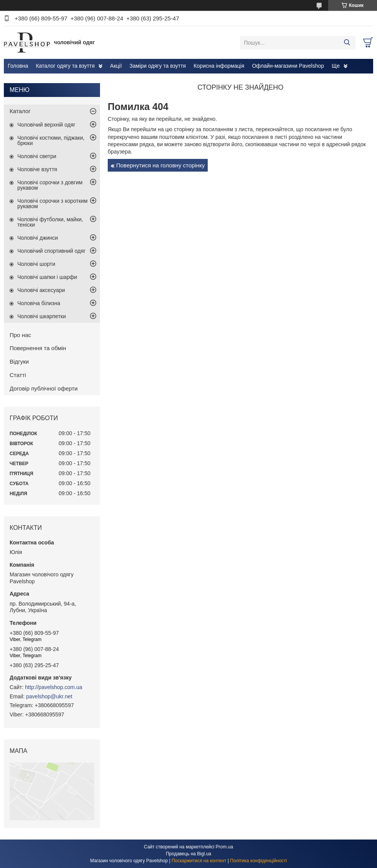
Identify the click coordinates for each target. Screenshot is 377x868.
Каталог (20, 111)
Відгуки (19, 361)
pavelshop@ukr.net (49, 696)
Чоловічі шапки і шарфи (47, 277)
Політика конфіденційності (259, 861)
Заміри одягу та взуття (158, 66)
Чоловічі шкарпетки (42, 316)
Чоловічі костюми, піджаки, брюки (51, 140)
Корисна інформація (219, 66)
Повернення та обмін (38, 348)
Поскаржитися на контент (199, 861)
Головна (18, 66)
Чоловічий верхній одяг (46, 125)
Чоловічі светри (37, 156)
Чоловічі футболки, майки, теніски (50, 222)
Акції (116, 66)
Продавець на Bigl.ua (188, 854)
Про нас (20, 335)
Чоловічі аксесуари (41, 290)
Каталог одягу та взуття (65, 66)
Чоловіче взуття (37, 169)
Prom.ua (224, 847)
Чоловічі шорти (36, 264)
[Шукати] (347, 43)
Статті (18, 375)
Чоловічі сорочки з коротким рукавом (53, 204)
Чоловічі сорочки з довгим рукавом (50, 185)
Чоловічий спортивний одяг (51, 251)
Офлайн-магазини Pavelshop (288, 66)
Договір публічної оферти (44, 388)
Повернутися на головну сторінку (160, 165)
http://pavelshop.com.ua (54, 687)
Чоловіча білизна (39, 303)
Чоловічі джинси (38, 238)
